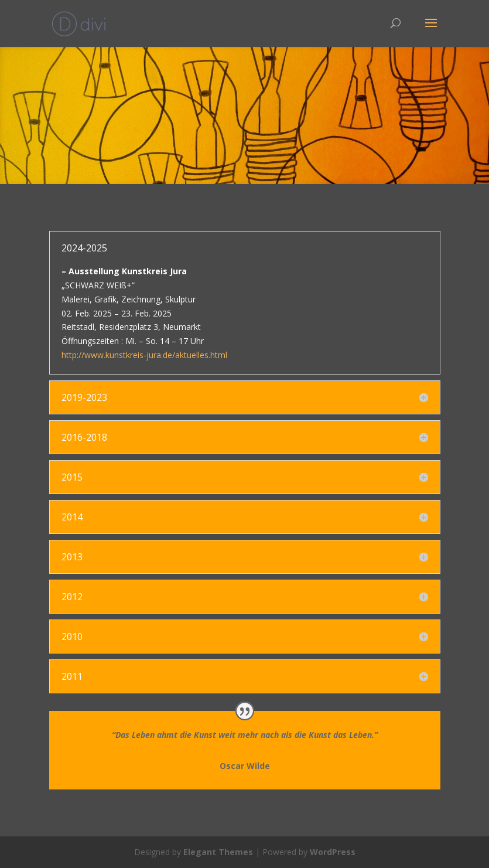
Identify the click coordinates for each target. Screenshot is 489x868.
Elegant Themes (218, 852)
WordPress (333, 852)
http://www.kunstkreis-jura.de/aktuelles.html (144, 355)
